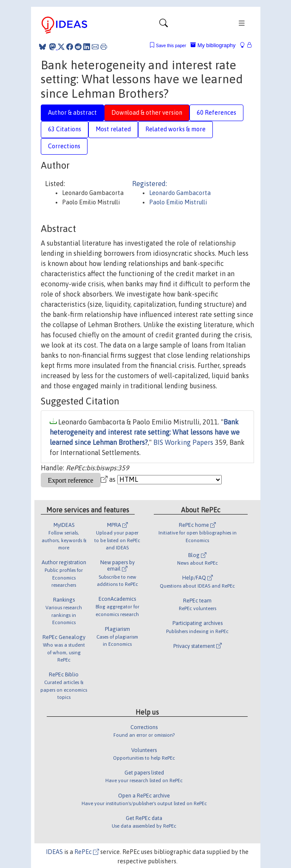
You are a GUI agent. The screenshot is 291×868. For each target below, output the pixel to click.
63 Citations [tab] (65, 129)
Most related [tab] (113, 129)
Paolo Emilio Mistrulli (178, 202)
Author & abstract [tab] (72, 113)
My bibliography (213, 45)
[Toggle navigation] (164, 25)
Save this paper (171, 46)
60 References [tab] (216, 113)
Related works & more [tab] (175, 129)
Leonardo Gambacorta (180, 193)
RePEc (87, 852)
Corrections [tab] (64, 146)
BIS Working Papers (183, 442)
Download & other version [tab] (147, 113)
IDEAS (54, 852)
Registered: (150, 184)
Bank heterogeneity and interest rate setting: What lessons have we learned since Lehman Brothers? (145, 432)
